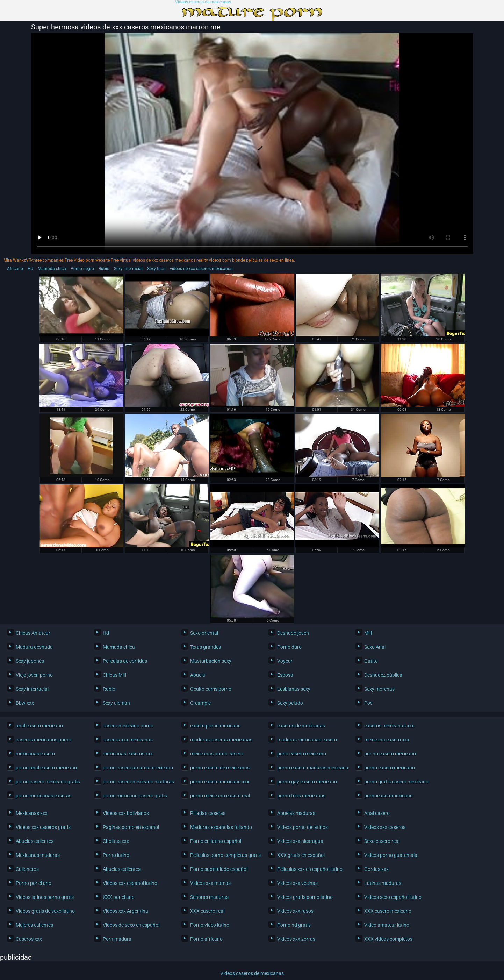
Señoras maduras (209, 897)
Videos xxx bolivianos (126, 813)
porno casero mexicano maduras (137, 782)
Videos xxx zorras (296, 939)
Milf (368, 633)
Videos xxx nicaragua (300, 841)
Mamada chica (52, 269)
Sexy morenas (379, 689)
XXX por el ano (119, 897)
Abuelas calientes (35, 841)
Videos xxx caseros (385, 827)
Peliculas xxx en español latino (310, 869)
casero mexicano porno (128, 726)
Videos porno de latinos (303, 827)
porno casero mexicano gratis (48, 782)
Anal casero (377, 813)
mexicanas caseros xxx (128, 754)
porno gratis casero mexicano (396, 782)
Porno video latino (210, 925)
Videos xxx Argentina (125, 911)
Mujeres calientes (34, 925)
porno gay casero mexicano (307, 782)
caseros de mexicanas (301, 726)
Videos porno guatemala (391, 855)
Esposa (285, 675)
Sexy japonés (30, 661)
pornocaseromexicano (388, 796)
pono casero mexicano (302, 754)
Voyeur (285, 661)
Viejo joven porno (34, 675)
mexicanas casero (35, 754)
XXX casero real (207, 911)
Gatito (371, 661)
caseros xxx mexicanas (128, 740)
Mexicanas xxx (32, 813)
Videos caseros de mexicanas (203, 2)
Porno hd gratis (294, 925)
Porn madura (117, 939)
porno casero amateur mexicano (137, 768)
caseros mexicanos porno (44, 740)
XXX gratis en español (301, 855)
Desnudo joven (293, 633)
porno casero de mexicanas (220, 768)
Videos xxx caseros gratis (43, 827)
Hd (30, 269)
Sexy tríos (156, 269)
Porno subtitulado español (219, 869)
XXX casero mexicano (388, 911)
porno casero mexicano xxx (220, 782)
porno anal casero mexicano (46, 768)
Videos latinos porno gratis (45, 897)
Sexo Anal (375, 647)
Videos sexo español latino (393, 897)
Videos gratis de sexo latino (45, 911)
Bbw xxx (25, 703)
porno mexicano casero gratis (135, 796)
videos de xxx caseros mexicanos (201, 269)
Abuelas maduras (296, 813)
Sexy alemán (116, 703)
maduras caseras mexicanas (221, 740)
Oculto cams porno (211, 689)
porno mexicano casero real (220, 796)
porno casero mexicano (390, 768)
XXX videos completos (388, 939)
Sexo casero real (382, 841)
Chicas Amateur (33, 633)
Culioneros (27, 869)
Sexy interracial (128, 269)
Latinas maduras (383, 883)
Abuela (198, 675)
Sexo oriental (204, 633)
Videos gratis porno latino (305, 897)
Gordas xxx (376, 869)
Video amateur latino (387, 925)
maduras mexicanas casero (307, 740)
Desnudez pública (383, 675)
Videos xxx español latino (130, 883)
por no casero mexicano (390, 754)
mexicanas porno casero (217, 754)
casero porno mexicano (215, 726)
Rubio (104, 269)
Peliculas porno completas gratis (224, 855)
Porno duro (289, 647)
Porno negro (82, 269)
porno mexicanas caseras (44, 796)
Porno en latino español (216, 841)
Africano (15, 269)
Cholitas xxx (116, 841)
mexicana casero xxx (387, 740)
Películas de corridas (125, 661)
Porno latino (116, 855)
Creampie (200, 703)
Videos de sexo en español (131, 925)
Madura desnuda (34, 647)
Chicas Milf (115, 675)
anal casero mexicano (39, 726)
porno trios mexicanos (301, 796)
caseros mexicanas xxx (389, 726)
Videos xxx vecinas (297, 883)
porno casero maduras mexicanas (311, 768)
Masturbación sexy (211, 661)
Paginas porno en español (131, 827)
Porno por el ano (34, 883)
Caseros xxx (29, 939)
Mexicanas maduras (38, 855)
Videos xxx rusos (295, 911)
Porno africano (206, 939)
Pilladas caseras (208, 813)
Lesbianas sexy (294, 689)
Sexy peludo (290, 703)
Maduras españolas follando (221, 827)
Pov (368, 703)
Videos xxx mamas (210, 883)
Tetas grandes (206, 647)
